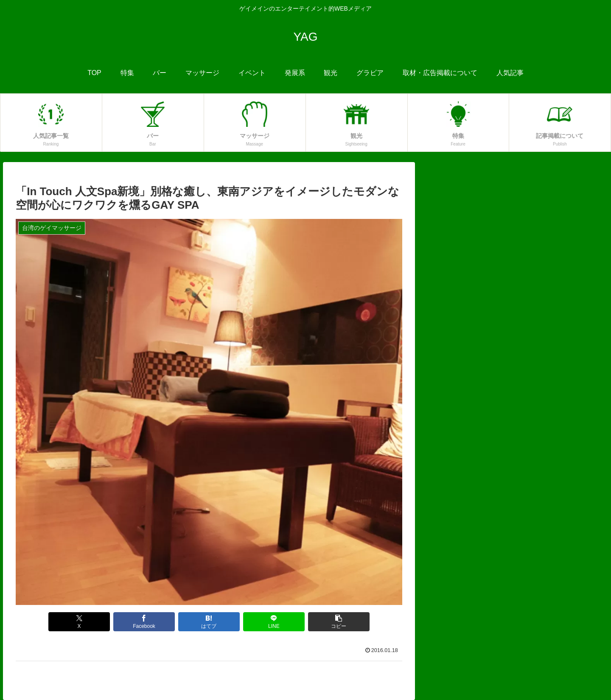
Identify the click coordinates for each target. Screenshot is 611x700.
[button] (339, 622)
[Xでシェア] (79, 622)
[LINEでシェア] (274, 622)
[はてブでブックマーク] (209, 622)
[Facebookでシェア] (144, 622)
